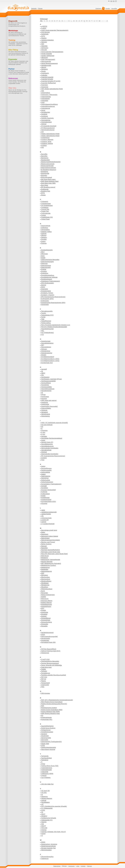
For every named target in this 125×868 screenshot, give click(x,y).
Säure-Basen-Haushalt (48, 750)
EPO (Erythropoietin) (48, 283)
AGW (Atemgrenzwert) (48, 60)
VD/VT (43, 814)
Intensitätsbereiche (47, 444)
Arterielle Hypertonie (47, 118)
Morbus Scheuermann (48, 595)
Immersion (44, 431)
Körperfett (44, 504)
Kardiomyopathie (46, 470)
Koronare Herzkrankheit (48, 490)
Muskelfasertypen (47, 605)
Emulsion (44, 271)
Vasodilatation (45, 802)
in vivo (43, 434)
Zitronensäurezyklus (47, 857)
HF (42, 393)
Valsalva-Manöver (47, 798)
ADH (43, 44)
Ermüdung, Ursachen (48, 295)
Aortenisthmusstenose (48, 106)
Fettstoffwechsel (46, 321)
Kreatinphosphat (46, 500)
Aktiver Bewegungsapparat (49, 63)
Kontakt (108, 8)
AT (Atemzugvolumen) (48, 128)
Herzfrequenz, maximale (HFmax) (52, 379)
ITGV (43, 460)
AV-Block (44, 146)
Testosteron (45, 760)
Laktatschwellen (46, 514)
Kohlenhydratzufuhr (47, 482)
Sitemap (89, 866)
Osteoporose (45, 653)
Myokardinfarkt (46, 620)
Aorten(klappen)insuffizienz (49, 104)
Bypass (43, 195)
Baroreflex (44, 154)
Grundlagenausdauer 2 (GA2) (50, 361)
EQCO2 (44, 285)
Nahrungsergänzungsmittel (49, 637)
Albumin (44, 67)
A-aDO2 (44, 28)
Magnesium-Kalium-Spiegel (50, 536)
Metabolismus (45, 567)
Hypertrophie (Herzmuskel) (49, 406)
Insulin (43, 440)
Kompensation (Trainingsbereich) (51, 484)
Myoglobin (44, 614)
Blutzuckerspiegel (47, 177)
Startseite (34, 8)
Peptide (44, 669)
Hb (42, 371)
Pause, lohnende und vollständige (52, 665)
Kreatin (43, 496)
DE (109, 1)
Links (78, 866)
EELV (43, 252)
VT (42, 836)
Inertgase (44, 436)
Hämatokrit (45, 412)
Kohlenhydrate (46, 480)
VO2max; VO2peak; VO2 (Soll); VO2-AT (53, 832)
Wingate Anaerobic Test (48, 848)
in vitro (43, 432)
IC (42, 429)
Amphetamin (45, 73)
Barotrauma (45, 158)
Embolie (44, 269)
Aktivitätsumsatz (46, 65)
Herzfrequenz (45, 377)
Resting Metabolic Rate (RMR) (51, 712)
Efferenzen (44, 254)
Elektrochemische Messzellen (50, 260)
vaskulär (44, 801)
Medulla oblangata (47, 562)
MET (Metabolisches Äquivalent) (51, 564)
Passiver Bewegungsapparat (50, 663)
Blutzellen (44, 176)
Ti (42, 762)
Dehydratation (45, 230)
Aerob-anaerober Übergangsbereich (52, 52)
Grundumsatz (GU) (47, 363)
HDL (43, 375)
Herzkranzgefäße (46, 387)
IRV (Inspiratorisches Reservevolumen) (53, 456)
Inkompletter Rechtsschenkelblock (52, 438)
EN (111, 1)
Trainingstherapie (46, 770)
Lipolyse (44, 522)
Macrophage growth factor (49, 530)
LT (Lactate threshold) (48, 524)
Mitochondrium (46, 579)
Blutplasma (45, 172)
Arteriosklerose (46, 120)
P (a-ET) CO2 (45, 659)
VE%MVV (44, 816)
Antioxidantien (45, 99)
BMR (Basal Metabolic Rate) (50, 181)
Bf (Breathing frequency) (49, 170)
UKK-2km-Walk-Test (47, 784)
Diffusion (44, 236)
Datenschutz (57, 866)
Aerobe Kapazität (46, 54)
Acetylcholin (45, 34)
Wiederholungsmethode (48, 846)
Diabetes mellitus (46, 232)
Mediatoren (45, 558)
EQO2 (43, 287)
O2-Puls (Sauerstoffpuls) (49, 649)
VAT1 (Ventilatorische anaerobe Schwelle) (54, 806)
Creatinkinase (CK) (47, 217)
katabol (43, 474)
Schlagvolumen (46, 730)
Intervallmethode (46, 450)
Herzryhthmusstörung (48, 389)
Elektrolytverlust (46, 266)
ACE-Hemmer (45, 32)
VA (42, 795)
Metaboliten (45, 569)
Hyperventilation (46, 408)
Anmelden (114, 8)
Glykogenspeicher (47, 353)
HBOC (43, 373)
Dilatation (44, 238)
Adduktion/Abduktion (48, 40)
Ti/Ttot (43, 764)
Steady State (45, 744)
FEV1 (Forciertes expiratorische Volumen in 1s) (56, 325)
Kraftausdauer (45, 494)
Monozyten (45, 593)
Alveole (43, 71)
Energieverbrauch (47, 279)
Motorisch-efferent (47, 601)
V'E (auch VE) (45, 791)
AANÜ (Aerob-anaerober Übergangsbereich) (55, 30)
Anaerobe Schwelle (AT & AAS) (51, 81)
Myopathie (44, 626)
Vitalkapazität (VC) (47, 820)
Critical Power (45, 219)
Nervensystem (46, 638)
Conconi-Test (45, 209)
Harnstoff (44, 369)
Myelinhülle (45, 612)
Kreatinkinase (45, 498)
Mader (43, 532)
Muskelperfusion (46, 607)
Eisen (43, 256)
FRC (43, 331)
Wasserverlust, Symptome (49, 844)
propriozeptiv (45, 685)
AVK (43, 147)
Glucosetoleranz (46, 347)
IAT (42, 427)
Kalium (43, 466)
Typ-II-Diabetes (46, 778)
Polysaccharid (45, 683)
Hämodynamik (46, 414)
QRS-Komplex (46, 693)
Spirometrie (45, 740)
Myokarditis (45, 624)
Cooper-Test (45, 211)
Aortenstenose (46, 108)
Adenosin (44, 42)
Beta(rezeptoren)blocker (49, 168)
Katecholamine (46, 476)
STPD (43, 746)
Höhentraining (45, 416)
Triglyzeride (45, 772)
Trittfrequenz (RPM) (47, 774)
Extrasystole (45, 305)
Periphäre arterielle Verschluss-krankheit (54, 675)
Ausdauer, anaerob (47, 144)
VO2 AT (44, 826)
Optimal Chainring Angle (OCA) (51, 651)
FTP (42, 335)
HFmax (43, 395)
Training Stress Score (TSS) (50, 766)
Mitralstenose (45, 585)
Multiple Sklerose (46, 603)
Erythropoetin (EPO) (47, 299)
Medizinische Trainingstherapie (51, 560)
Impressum (71, 866)
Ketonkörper (45, 478)
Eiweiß (43, 258)
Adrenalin (44, 50)
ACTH (43, 36)
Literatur (83, 866)
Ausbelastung (45, 138)
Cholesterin (45, 202)
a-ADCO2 (44, 26)
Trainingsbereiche (47, 768)
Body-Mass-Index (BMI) (48, 183)
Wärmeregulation (46, 850)
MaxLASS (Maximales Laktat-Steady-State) (54, 554)
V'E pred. (44, 793)
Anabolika (44, 75)
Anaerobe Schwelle (47, 79)
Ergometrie (45, 289)
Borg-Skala (45, 185)
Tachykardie (45, 756)
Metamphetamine (46, 571)
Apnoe (43, 110)
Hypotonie (44, 410)
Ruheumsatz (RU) (47, 720)
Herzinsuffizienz (46, 383)
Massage (44, 546)
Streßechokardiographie (49, 747)
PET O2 (44, 679)
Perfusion (44, 671)
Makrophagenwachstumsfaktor (51, 540)
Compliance (45, 208)
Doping (43, 241)
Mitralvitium (45, 587)
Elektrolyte (44, 264)
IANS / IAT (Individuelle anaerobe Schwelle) (54, 423)
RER (43, 706)
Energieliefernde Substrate (49, 277)
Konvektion (45, 488)
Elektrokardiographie (48, 262)
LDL (42, 516)
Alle (41, 21)
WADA (43, 842)
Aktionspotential (46, 62)
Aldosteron (44, 69)
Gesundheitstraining (47, 343)
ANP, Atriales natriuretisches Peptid (52, 89)
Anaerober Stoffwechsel (49, 83)
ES (114, 1)
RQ (42, 716)
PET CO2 (44, 677)
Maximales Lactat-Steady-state (51, 552)
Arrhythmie (45, 116)
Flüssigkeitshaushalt (47, 329)
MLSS (43, 591)
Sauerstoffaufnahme (47, 726)
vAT (42, 804)
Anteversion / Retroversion (49, 95)
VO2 (43, 824)
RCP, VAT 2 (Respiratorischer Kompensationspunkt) (57, 700)
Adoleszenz (45, 48)
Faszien (44, 313)
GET (43, 345)
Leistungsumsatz (46, 518)
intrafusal (44, 452)
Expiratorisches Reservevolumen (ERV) (53, 303)
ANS (43, 91)
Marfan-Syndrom (46, 544)
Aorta (43, 103)
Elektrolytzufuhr (46, 268)
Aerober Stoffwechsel (48, 56)
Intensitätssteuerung (47, 446)
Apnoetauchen (46, 112)
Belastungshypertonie (48, 164)
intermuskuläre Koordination (50, 448)
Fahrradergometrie (47, 311)
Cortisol (44, 215)
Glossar (40, 8)
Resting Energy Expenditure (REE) (52, 710)
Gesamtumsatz (46, 341)
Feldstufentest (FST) (47, 315)
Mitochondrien (45, 577)
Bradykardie (45, 189)
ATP (42, 132)
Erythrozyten (45, 301)
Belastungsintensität (47, 166)
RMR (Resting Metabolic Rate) (51, 714)
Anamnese (44, 85)
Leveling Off (45, 520)
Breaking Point (46, 191)
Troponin (44, 776)
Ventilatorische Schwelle (49, 818)
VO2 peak (44, 828)
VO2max (44, 830)
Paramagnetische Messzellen (50, 661)
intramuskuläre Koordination (50, 454)
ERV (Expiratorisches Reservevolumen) (53, 297)
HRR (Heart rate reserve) (49, 400)
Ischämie (44, 458)
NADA (43, 635)
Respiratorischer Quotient (49, 708)
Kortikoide (44, 492)
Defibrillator (45, 228)
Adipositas (44, 46)
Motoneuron (45, 599)
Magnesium (45, 534)
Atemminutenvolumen (48, 130)
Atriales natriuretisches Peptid (50, 134)
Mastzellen (44, 548)
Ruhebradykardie (46, 718)
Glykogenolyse (46, 351)
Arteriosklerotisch (46, 122)
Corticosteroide (46, 213)
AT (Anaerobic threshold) (49, 126)
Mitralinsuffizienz (46, 581)
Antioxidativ (45, 101)
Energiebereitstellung (48, 275)
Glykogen (44, 349)
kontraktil (44, 486)
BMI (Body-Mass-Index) (48, 179)
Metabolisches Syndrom (49, 565)
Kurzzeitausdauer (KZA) (49, 502)
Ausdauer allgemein (47, 140)
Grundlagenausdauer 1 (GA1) (50, 359)
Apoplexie (44, 114)
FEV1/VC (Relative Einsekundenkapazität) (54, 327)
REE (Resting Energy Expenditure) (52, 702)
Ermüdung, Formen (47, 293)
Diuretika (44, 239)
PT (116, 1)
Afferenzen (44, 58)
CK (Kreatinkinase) (47, 206)
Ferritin (43, 317)
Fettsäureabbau (46, 323)
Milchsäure (45, 575)
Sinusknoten (45, 736)
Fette (43, 319)
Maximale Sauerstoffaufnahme (51, 550)
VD (42, 812)
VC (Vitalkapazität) (47, 808)
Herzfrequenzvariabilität (48, 381)
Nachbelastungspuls (47, 633)
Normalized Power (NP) (48, 642)
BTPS (43, 193)
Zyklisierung (45, 859)
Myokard (44, 616)
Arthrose (44, 124)
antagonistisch (46, 93)
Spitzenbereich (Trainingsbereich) (51, 742)
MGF (43, 573)
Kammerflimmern (46, 468)
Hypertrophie (45, 404)
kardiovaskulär (46, 472)
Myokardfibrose (46, 618)
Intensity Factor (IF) (47, 442)
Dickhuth (44, 234)
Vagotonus (44, 797)
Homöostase (45, 397)
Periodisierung (46, 673)
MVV (43, 608)
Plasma (43, 681)
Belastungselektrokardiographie (51, 162)
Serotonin (44, 734)
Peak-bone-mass (46, 667)
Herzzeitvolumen (46, 391)
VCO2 (43, 810)
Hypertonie (45, 402)
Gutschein (100, 9)
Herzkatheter (45, 385)
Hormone (44, 399)
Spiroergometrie (46, 738)
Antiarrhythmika (46, 97)
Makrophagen (45, 538)
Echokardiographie (47, 250)
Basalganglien (45, 160)
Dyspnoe (44, 243)
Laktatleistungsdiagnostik (49, 512)
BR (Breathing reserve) (48, 187)
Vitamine (44, 822)
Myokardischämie (47, 622)
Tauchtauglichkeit (46, 758)
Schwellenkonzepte (47, 732)
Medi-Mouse (45, 556)
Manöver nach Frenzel (48, 542)
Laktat (43, 510)
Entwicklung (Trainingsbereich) (51, 281)
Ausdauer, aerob (46, 142)
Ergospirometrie (46, 291)
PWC (43, 687)
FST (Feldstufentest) (47, 333)
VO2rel (43, 834)
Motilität (44, 597)
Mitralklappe (45, 583)
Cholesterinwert (46, 204)
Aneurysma (45, 87)
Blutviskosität (45, 174)
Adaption (44, 38)
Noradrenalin (45, 640)
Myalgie (44, 610)
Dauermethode (46, 226)
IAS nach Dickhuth (47, 425)
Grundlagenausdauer (48, 357)
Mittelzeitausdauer (47, 589)
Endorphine (45, 273)
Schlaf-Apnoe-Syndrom (48, 728)
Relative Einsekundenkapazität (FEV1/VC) (54, 704)
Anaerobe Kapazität (47, 77)
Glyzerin (44, 355)
